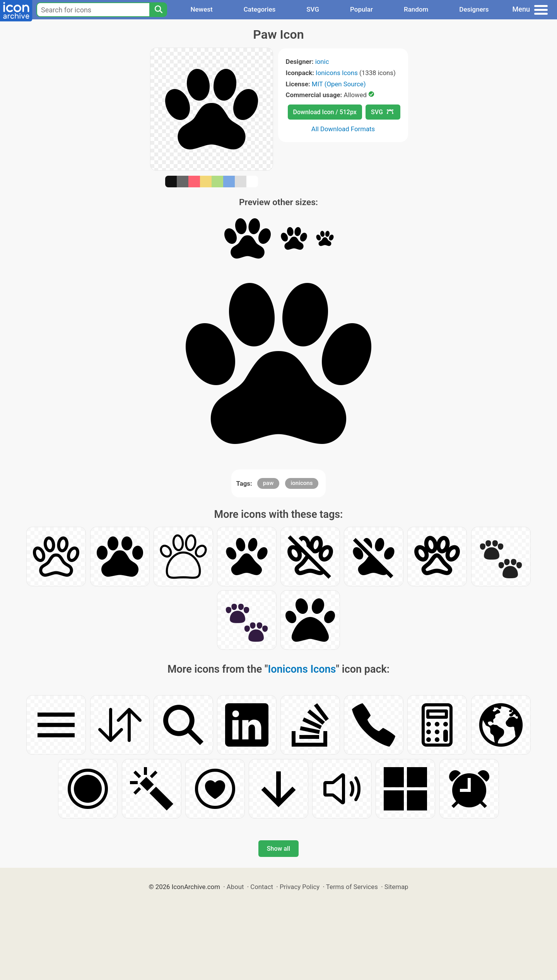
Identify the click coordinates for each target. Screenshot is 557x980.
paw (268, 483)
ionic (322, 62)
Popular (361, 9)
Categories (260, 9)
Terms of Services (352, 887)
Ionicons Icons (337, 73)
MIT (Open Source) (339, 84)
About (235, 887)
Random (416, 9)
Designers (474, 9)
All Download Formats (343, 129)
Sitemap (396, 887)
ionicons (302, 483)
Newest (201, 9)
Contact (262, 887)
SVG (313, 9)
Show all (278, 849)
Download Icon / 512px (325, 112)
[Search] (158, 10)
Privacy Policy (300, 887)
